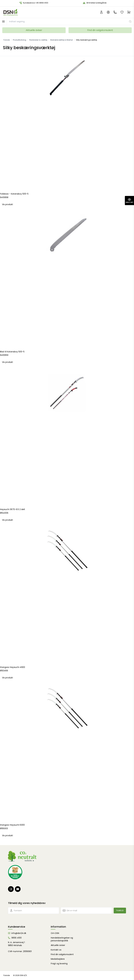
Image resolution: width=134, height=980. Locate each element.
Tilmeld (120, 910)
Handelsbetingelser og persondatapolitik (62, 939)
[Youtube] (18, 889)
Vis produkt (8, 204)
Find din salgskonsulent (100, 30)
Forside (7, 975)
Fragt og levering (59, 964)
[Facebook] (11, 889)
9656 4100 (17, 938)
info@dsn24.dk (19, 933)
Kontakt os (56, 950)
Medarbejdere (58, 959)
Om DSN (55, 933)
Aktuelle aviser (34, 30)
